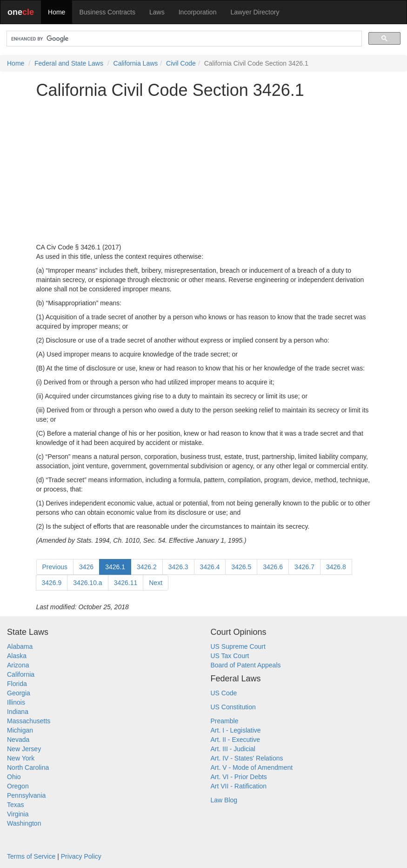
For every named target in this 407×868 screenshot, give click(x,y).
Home (57, 12)
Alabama (20, 646)
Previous (55, 567)
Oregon (18, 786)
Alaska (17, 656)
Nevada (18, 740)
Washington (24, 823)
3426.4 (210, 567)
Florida (17, 684)
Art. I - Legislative (236, 730)
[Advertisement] (204, 171)
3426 (86, 567)
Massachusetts (29, 721)
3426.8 (336, 567)
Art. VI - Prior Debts (239, 777)
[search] (183, 39)
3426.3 (178, 567)
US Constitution (233, 707)
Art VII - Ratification (239, 786)
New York (21, 758)
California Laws (136, 63)
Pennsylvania (26, 795)
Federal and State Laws (69, 63)
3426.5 (241, 567)
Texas (16, 805)
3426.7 (304, 567)
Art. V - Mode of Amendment (252, 767)
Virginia (18, 814)
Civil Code (181, 63)
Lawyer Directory (255, 12)
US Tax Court (230, 656)
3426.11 (126, 583)
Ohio (14, 777)
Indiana (18, 712)
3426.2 (147, 567)
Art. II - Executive (236, 740)
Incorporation (198, 12)
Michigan (20, 730)
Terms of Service (31, 856)
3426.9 (52, 583)
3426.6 (273, 567)
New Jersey (24, 749)
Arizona (18, 665)
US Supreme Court (238, 646)
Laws (157, 12)
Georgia (19, 693)
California (21, 674)
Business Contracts (107, 12)
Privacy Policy (81, 856)
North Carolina (28, 767)
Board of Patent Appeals (246, 665)
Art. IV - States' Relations (247, 758)
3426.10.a (87, 583)
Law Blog (224, 800)
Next (156, 583)
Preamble (225, 721)
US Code (224, 693)
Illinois (16, 702)
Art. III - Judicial (233, 749)
